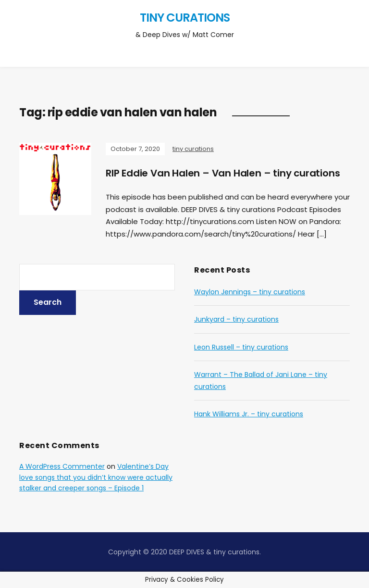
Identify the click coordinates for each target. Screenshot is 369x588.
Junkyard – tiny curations (236, 319)
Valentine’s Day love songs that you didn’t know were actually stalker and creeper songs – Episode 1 (96, 477)
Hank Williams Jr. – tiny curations (249, 414)
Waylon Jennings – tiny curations (250, 292)
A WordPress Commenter (62, 466)
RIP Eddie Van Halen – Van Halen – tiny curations (223, 173)
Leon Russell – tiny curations (241, 347)
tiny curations (185, 18)
